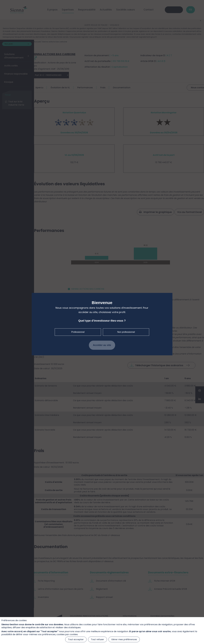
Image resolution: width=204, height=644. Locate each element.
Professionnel (78, 332)
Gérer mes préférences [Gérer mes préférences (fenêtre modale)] (124, 639)
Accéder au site (102, 345)
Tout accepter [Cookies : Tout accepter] (76, 639)
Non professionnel (126, 332)
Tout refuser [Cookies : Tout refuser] (98, 639)
